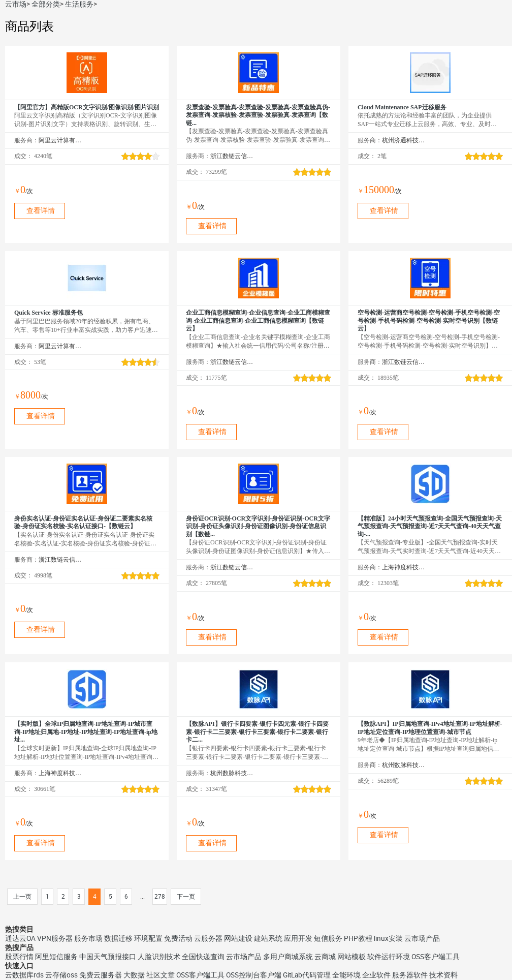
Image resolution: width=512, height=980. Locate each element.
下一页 (186, 897)
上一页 (22, 897)
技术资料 (443, 975)
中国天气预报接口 (108, 957)
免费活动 (178, 938)
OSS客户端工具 (436, 957)
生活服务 (79, 4)
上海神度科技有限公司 (404, 567)
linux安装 (388, 938)
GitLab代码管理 (307, 975)
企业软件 (376, 975)
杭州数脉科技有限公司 (232, 773)
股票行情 (19, 957)
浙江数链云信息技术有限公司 (232, 156)
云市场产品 (422, 938)
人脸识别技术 (159, 957)
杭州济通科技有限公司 (404, 140)
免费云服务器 (101, 975)
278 (160, 897)
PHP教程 (358, 938)
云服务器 (208, 938)
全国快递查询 (203, 957)
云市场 (16, 4)
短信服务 (328, 938)
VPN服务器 (55, 938)
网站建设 (238, 938)
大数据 (134, 975)
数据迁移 (118, 938)
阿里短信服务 (56, 957)
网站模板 (351, 957)
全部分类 (46, 4)
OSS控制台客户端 (254, 975)
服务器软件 (410, 975)
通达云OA (20, 938)
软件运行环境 (389, 957)
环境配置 (148, 938)
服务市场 (88, 938)
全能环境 (346, 975)
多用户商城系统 (288, 957)
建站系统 (268, 938)
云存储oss (61, 975)
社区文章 (161, 975)
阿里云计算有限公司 (60, 140)
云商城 (325, 957)
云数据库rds (24, 975)
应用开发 (298, 938)
